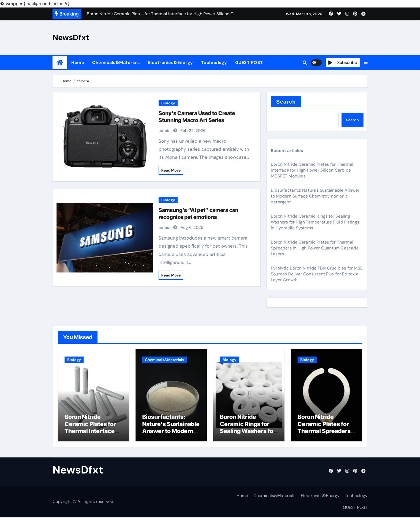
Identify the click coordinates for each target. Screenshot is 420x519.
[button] (366, 63)
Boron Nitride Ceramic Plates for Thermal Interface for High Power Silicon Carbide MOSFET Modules (312, 170)
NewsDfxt (71, 37)
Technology (214, 62)
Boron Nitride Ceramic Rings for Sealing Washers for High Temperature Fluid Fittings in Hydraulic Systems (315, 222)
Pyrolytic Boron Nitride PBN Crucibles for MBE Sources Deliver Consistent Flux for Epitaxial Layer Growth (317, 274)
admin (165, 131)
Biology (168, 103)
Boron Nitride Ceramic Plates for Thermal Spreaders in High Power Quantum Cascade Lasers (315, 248)
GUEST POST (249, 62)
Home (78, 62)
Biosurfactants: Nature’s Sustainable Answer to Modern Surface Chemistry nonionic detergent (315, 196)
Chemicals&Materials (116, 62)
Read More (171, 170)
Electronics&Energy (171, 62)
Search (286, 102)
